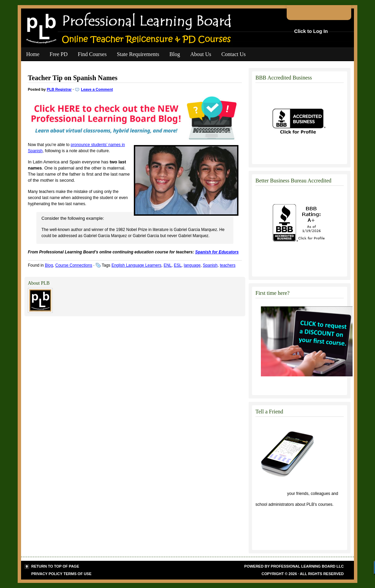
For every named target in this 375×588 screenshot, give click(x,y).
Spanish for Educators (217, 252)
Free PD (59, 54)
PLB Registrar (59, 89)
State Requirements (138, 54)
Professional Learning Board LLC (307, 566)
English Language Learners (136, 265)
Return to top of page (55, 566)
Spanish (210, 265)
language (192, 265)
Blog (175, 54)
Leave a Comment (97, 89)
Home (33, 54)
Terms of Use (78, 574)
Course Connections (74, 265)
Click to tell (271, 494)
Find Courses (92, 54)
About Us (201, 54)
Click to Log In (311, 31)
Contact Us (234, 54)
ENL (168, 265)
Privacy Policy (47, 574)
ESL (178, 265)
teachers (228, 265)
